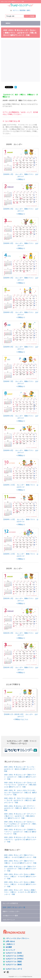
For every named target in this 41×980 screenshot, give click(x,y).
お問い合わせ (10, 941)
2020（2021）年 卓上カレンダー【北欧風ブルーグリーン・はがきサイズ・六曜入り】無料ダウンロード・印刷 (20, 832)
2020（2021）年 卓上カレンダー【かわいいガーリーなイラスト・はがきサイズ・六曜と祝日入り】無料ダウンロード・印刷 (20, 785)
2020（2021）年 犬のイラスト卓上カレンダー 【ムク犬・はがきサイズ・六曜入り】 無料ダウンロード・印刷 (20, 800)
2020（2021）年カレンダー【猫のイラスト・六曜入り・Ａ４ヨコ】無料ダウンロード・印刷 (20, 862)
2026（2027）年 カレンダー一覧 (14, 907)
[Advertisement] (20, 60)
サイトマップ (10, 950)
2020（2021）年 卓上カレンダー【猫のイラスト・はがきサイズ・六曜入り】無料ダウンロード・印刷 (20, 777)
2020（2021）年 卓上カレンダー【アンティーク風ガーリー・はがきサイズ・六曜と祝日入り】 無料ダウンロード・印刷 (20, 816)
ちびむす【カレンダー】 (14, 969)
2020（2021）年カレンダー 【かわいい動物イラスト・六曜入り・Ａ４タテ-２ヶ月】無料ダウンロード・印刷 (20, 892)
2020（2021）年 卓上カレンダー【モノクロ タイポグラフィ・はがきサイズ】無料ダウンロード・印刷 (20, 839)
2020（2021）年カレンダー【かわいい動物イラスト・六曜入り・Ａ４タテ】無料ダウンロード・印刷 (20, 876)
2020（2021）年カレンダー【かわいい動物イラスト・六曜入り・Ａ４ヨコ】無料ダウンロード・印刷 (20, 884)
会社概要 (9, 947)
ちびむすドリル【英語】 (14, 962)
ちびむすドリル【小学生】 (15, 956)
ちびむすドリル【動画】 (14, 965)
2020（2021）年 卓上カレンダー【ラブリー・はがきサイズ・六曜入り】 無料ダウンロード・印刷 (20, 808)
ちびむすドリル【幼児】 (14, 953)
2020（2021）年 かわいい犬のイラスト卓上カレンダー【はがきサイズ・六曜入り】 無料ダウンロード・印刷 (20, 793)
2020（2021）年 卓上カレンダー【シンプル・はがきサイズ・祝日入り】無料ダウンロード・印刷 (20, 769)
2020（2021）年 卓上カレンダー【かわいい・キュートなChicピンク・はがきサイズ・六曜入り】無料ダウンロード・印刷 (20, 824)
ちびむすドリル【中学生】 (15, 959)
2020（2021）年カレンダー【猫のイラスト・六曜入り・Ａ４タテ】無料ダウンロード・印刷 (20, 856)
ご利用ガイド (10, 944)
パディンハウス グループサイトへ (17, 938)
